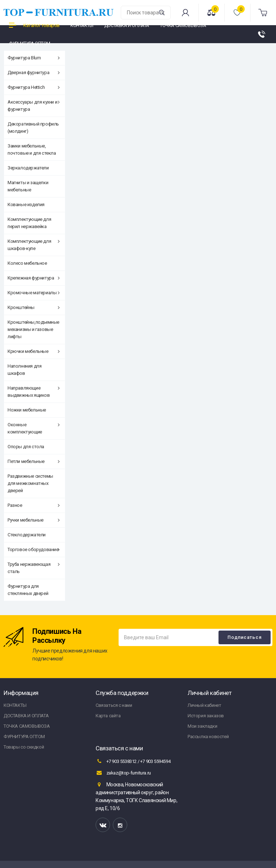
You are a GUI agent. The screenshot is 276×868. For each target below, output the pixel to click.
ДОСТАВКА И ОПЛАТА (26, 716)
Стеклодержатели (27, 535)
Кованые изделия (26, 204)
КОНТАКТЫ (15, 705)
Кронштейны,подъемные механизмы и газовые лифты (33, 329)
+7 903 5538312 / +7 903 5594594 (133, 761)
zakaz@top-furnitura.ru (123, 773)
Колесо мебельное (27, 263)
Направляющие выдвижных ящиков (34, 392)
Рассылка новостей (208, 737)
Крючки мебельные (34, 351)
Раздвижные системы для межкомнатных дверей (30, 483)
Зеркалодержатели (28, 168)
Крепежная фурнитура (34, 278)
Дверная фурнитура (34, 72)
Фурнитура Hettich (34, 87)
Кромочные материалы (34, 293)
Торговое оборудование (34, 549)
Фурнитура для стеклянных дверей (28, 590)
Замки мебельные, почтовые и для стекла (32, 149)
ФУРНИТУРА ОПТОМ (24, 737)
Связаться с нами (114, 705)
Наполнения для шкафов (24, 370)
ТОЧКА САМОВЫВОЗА (27, 726)
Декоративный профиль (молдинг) (33, 128)
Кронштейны (34, 307)
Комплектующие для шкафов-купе (34, 245)
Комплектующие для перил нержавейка (29, 223)
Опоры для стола (26, 447)
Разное (34, 505)
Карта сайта (108, 716)
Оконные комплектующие (34, 428)
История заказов (206, 716)
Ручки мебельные (34, 520)
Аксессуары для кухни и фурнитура (34, 106)
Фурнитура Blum (34, 58)
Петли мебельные (34, 461)
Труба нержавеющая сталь (34, 568)
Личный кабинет (204, 705)
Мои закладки (202, 726)
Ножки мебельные (27, 410)
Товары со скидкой (24, 747)
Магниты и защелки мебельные (28, 186)
